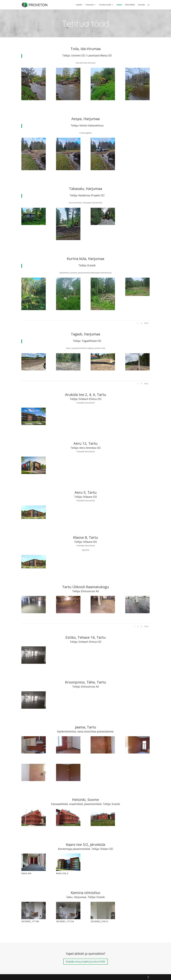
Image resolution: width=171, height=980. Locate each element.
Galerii (119, 5)
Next (146, 323)
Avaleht (79, 5)
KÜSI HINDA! (130, 5)
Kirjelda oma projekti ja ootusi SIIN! (85, 962)
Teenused (89, 5)
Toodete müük (105, 5)
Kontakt (141, 5)
